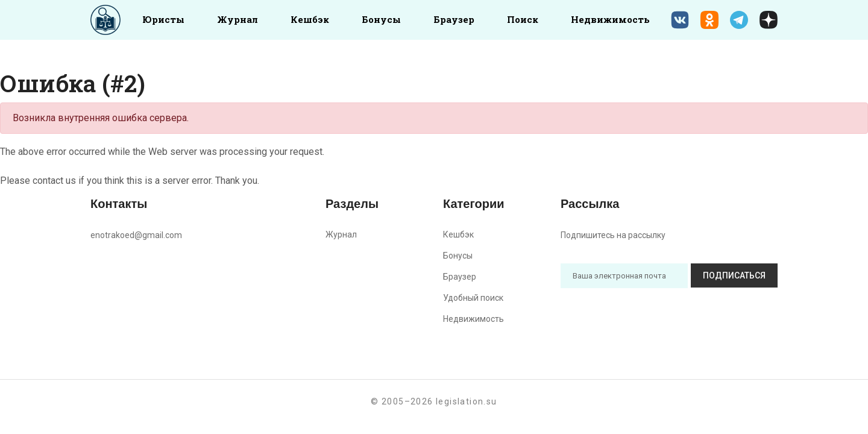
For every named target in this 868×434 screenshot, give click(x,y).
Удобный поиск (473, 298)
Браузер (454, 19)
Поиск (523, 19)
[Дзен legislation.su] (769, 20)
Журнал (237, 19)
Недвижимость (610, 19)
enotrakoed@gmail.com (136, 235)
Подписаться (734, 275)
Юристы (163, 19)
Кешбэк (310, 19)
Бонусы (381, 19)
